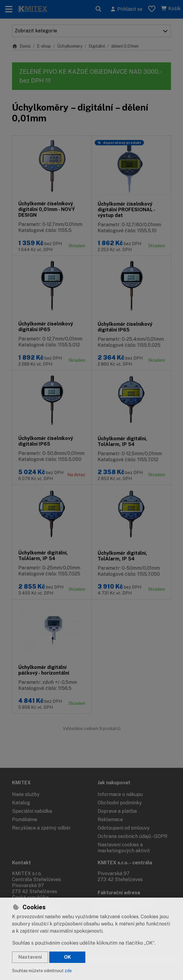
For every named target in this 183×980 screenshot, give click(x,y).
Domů (21, 46)
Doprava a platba (117, 811)
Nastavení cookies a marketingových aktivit (124, 848)
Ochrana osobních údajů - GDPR (133, 836)
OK (67, 957)
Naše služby (26, 794)
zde (68, 971)
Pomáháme (25, 820)
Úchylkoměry (70, 46)
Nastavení (30, 957)
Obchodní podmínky (120, 803)
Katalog (21, 803)
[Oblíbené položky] (152, 9)
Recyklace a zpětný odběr (41, 828)
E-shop (44, 46)
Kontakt (21, 863)
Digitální (97, 46)
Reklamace (110, 820)
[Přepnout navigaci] (9, 9)
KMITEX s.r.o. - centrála (125, 863)
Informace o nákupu (120, 794)
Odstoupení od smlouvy (124, 828)
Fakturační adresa (119, 893)
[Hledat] (99, 9)
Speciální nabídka (32, 811)
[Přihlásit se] (126, 9)
